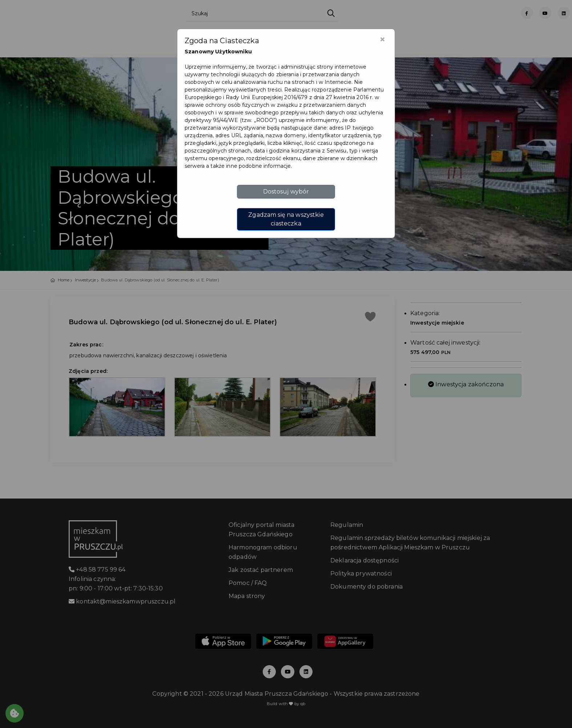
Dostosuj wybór (286, 192)
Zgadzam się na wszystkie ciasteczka (286, 219)
